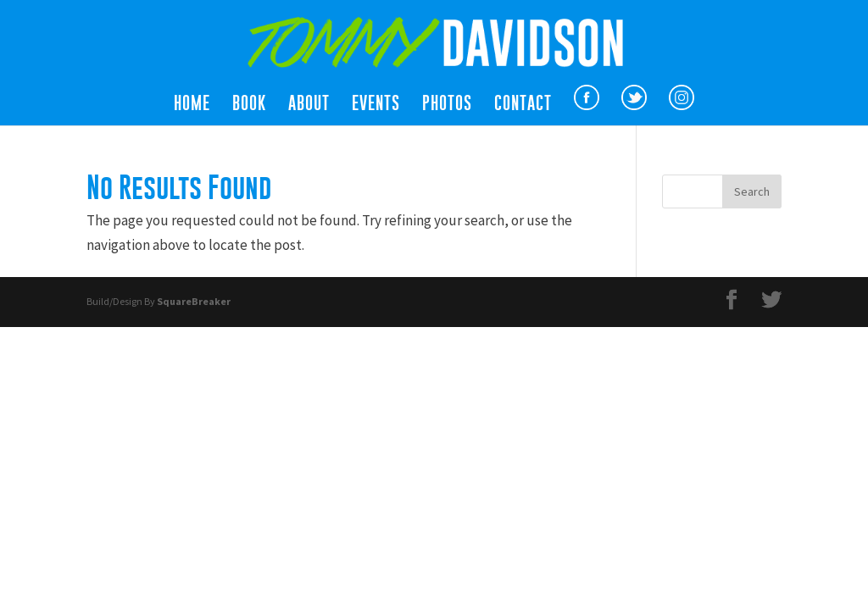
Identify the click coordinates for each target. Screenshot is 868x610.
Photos (447, 105)
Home (192, 105)
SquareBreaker (194, 301)
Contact (523, 105)
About (309, 105)
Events (376, 105)
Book (249, 105)
